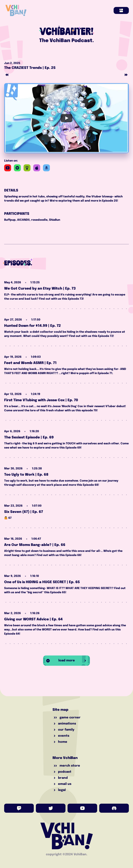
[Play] (66, 118)
